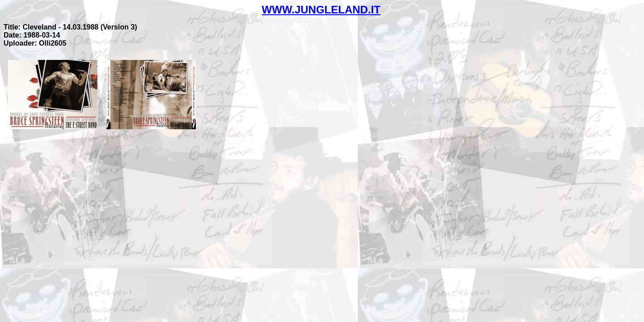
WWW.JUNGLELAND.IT (321, 10)
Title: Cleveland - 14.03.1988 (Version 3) (70, 27)
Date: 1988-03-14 (32, 35)
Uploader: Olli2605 (35, 43)
